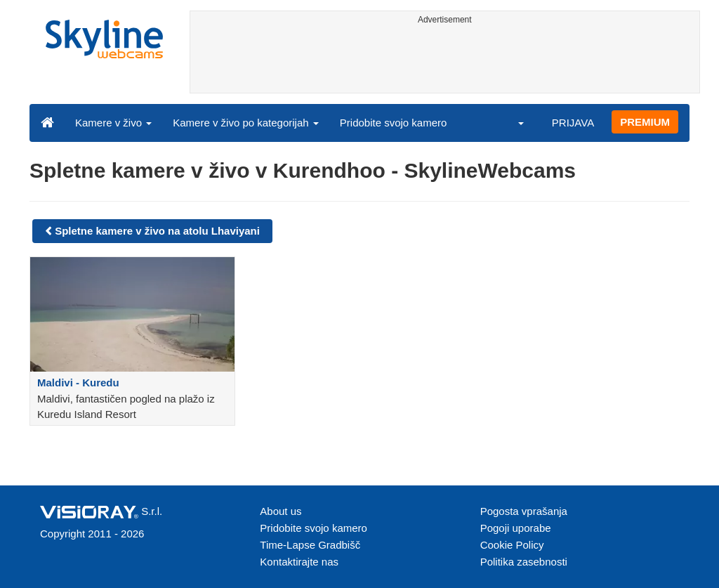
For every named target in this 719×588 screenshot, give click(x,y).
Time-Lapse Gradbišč (310, 545)
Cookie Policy (512, 545)
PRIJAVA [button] (573, 123)
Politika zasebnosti (524, 562)
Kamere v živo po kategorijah (246, 123)
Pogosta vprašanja (524, 511)
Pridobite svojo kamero (394, 123)
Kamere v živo (113, 123)
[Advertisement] (445, 61)
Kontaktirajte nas (299, 562)
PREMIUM (645, 122)
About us (281, 511)
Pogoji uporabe (516, 528)
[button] (512, 122)
